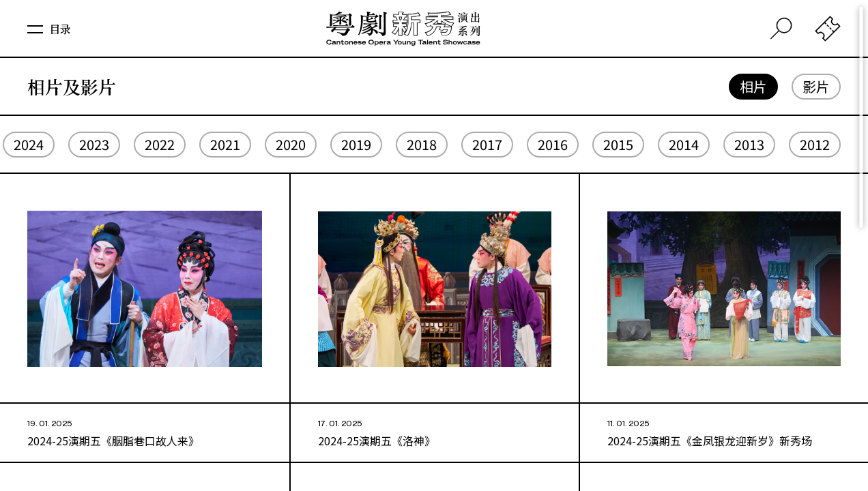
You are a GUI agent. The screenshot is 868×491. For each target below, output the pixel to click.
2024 (29, 144)
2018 (422, 144)
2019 (356, 144)
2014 (684, 144)
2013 (749, 144)
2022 (160, 144)
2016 (553, 144)
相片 (753, 86)
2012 (815, 144)
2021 (225, 144)
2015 (618, 144)
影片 (816, 86)
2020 (291, 144)
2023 (94, 144)
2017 (487, 144)
